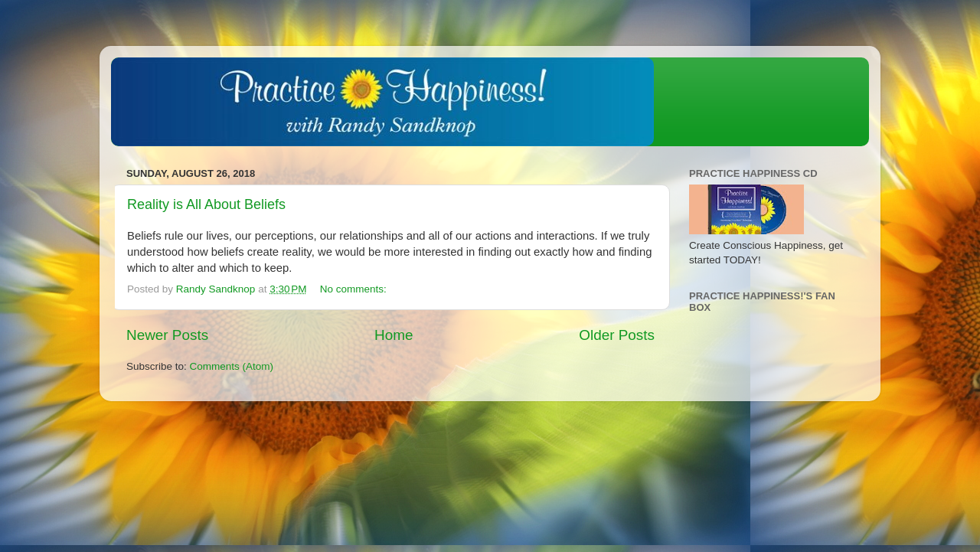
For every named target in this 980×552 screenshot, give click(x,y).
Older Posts (617, 335)
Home (394, 335)
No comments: (355, 289)
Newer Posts (167, 335)
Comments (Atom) (232, 366)
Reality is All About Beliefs (206, 204)
